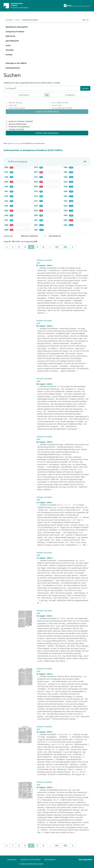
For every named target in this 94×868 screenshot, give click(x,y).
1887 (66, 182)
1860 (6, 186)
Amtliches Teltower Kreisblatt (21, 121)
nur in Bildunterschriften (62, 108)
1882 (36, 225)
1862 (6, 196)
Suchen (85, 88)
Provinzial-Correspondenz (19, 127)
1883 (36, 230)
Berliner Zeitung (15, 103)
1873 (36, 182)
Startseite (9, 20)
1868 (6, 225)
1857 (6, 172)
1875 (36, 191)
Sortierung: (8, 236)
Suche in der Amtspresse (47, 133)
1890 (66, 196)
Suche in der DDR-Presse (47, 112)
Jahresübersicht (12, 41)
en (87, 20)
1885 (66, 172)
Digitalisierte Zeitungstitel (17, 27)
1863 (6, 201)
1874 (36, 186)
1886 (66, 177)
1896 (66, 225)
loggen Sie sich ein (14, 143)
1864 (6, 206)
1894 (66, 215)
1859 (6, 182)
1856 (6, 167)
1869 (6, 230)
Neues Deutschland (17, 108)
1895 (66, 220)
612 (65, 247)
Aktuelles (10, 50)
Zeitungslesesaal (13, 68)
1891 (66, 201)
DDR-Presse (10, 36)
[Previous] (7, 247)
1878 (36, 206)
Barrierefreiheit (50, 860)
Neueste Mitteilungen (18, 124)
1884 (66, 167)
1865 (6, 211)
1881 (36, 220)
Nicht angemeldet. (85, 860)
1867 (6, 220)
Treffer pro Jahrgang (17, 162)
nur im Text (56, 105)
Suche (17, 20)
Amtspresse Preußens (15, 32)
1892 (66, 206)
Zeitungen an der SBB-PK (16, 63)
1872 (36, 177)
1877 (36, 201)
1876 (36, 196)
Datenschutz (12, 860)
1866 (6, 215)
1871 (36, 172)
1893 (66, 211)
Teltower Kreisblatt (16, 129)
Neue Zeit (13, 105)
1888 (66, 186)
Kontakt (9, 55)
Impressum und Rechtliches (31, 860)
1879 (36, 211)
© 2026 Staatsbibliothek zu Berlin (31, 864)
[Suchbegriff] (42, 88)
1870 (36, 167)
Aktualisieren (55, 236)
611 (57, 247)
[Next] (73, 247)
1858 (6, 177)
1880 (36, 215)
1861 (6, 191)
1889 (66, 191)
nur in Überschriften (60, 103)
